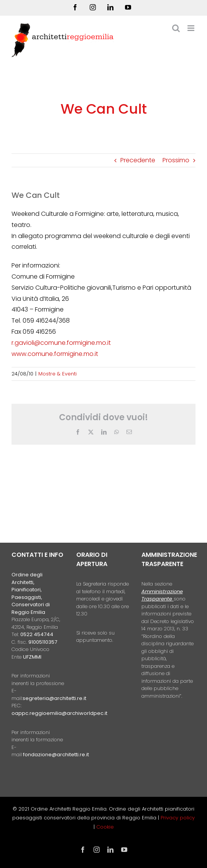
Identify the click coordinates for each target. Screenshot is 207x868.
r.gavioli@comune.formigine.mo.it (61, 343)
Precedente (138, 160)
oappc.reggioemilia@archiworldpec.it (59, 713)
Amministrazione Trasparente (162, 595)
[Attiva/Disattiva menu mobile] (191, 28)
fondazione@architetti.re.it (56, 755)
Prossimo (176, 160)
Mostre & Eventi (58, 374)
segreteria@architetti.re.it (54, 698)
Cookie (105, 827)
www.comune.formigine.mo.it (55, 354)
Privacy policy (178, 818)
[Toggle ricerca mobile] (176, 28)
